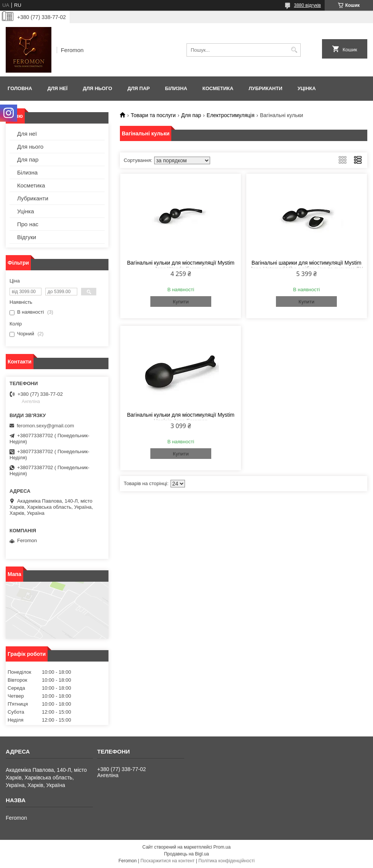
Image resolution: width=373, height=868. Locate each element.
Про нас (28, 224)
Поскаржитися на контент (167, 861)
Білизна (176, 88)
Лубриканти (265, 88)
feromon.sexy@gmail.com (45, 426)
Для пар (139, 88)
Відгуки (27, 237)
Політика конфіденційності (226, 861)
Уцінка (307, 88)
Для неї (57, 88)
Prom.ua (222, 847)
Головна (20, 88)
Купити (181, 302)
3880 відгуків (307, 5)
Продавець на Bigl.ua (186, 854)
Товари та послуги (153, 115)
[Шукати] (294, 50)
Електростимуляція (231, 115)
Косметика (218, 88)
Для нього (97, 88)
